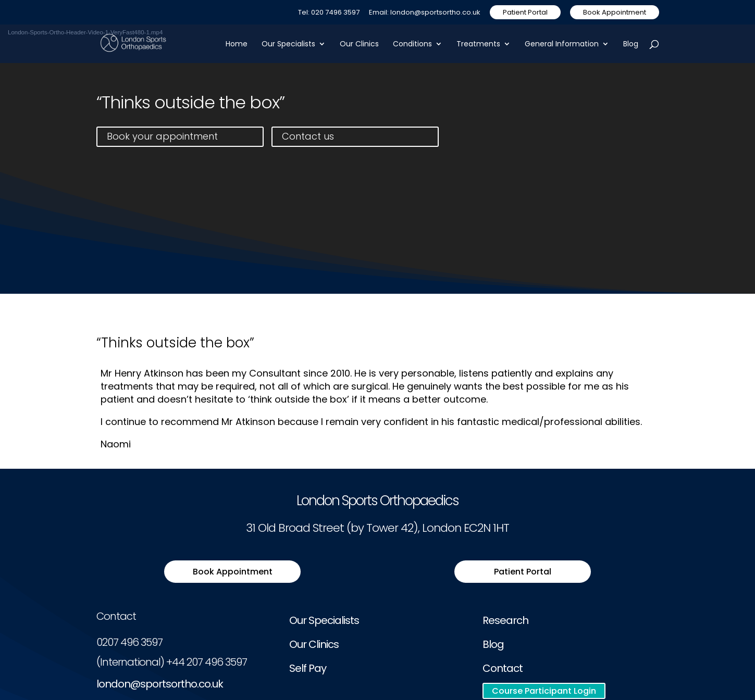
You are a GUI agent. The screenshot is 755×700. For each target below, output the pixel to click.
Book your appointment (162, 136)
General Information (562, 45)
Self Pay (308, 668)
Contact (503, 668)
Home (237, 45)
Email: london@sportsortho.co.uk (425, 13)
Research (505, 620)
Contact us (308, 136)
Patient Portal (525, 12)
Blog (631, 45)
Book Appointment (615, 12)
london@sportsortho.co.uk (160, 684)
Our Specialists (288, 45)
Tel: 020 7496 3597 (329, 13)
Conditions (412, 45)
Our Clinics (359, 45)
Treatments (478, 45)
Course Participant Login (544, 691)
